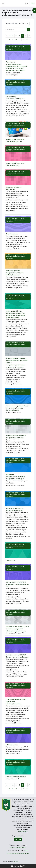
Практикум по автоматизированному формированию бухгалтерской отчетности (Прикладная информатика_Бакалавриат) (16, 66)
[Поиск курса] (16, 30)
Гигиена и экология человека (16, 777)
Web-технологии (12, 234)
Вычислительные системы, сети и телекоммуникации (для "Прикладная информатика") (17, 629)
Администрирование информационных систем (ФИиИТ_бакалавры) (15, 273)
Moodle (16, 862)
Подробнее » (23, 832)
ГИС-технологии (12, 745)
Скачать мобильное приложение (18, 853)
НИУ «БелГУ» (21, 866)
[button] (26, 3)
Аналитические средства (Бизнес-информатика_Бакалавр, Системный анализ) (18, 408)
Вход (33, 3)
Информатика (11, 560)
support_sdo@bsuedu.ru (18, 847)
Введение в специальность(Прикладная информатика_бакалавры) (15, 477)
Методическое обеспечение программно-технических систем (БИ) (18, 584)
